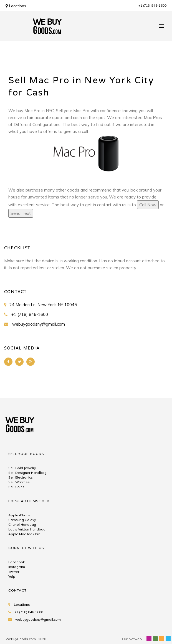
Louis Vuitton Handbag (27, 529)
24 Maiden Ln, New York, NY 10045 (43, 305)
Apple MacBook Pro (24, 534)
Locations (16, 6)
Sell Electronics (21, 477)
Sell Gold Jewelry (22, 468)
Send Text (21, 213)
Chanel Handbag (22, 524)
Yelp (12, 576)
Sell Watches (19, 482)
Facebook (17, 562)
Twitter (14, 572)
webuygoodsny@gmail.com (39, 324)
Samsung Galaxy (22, 520)
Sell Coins (16, 487)
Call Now (148, 205)
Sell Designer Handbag (27, 473)
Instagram (17, 567)
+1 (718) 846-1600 (152, 6)
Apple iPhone (19, 515)
